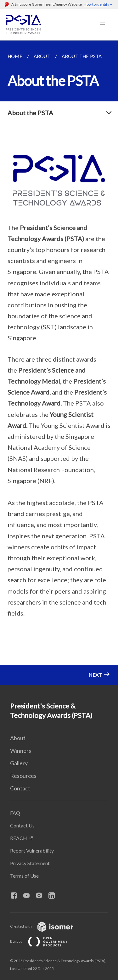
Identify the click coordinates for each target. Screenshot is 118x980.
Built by (44, 941)
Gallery (19, 763)
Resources (23, 776)
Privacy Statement (30, 863)
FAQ (15, 813)
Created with (47, 926)
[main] (59, 363)
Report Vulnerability (32, 851)
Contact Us (22, 825)
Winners (21, 751)
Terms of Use (24, 876)
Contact (20, 788)
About (18, 738)
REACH (19, 838)
